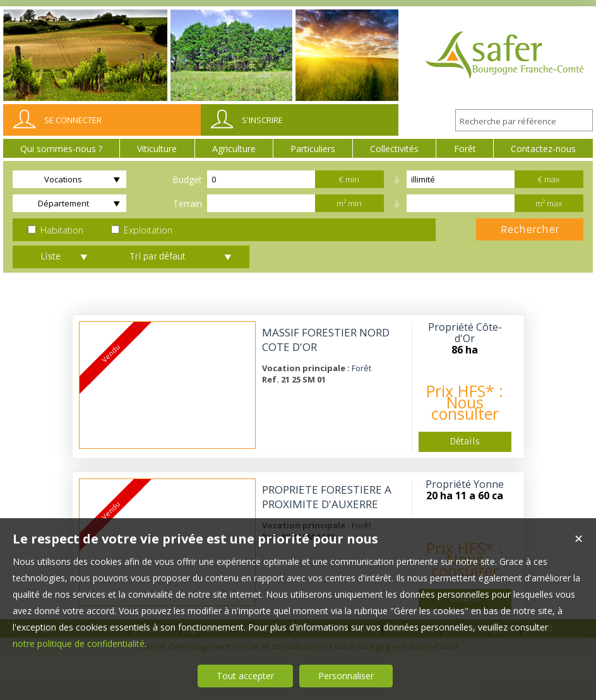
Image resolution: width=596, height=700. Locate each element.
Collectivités (394, 149)
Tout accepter (245, 676)
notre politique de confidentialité (79, 644)
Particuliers (313, 149)
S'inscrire (262, 120)
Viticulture (157, 149)
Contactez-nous (543, 149)
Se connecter (73, 120)
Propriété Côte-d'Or (465, 333)
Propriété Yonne (465, 484)
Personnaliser (346, 676)
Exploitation (142, 230)
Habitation (56, 230)
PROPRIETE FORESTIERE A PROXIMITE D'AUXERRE (327, 497)
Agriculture (234, 149)
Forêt (465, 149)
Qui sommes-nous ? (61, 149)
